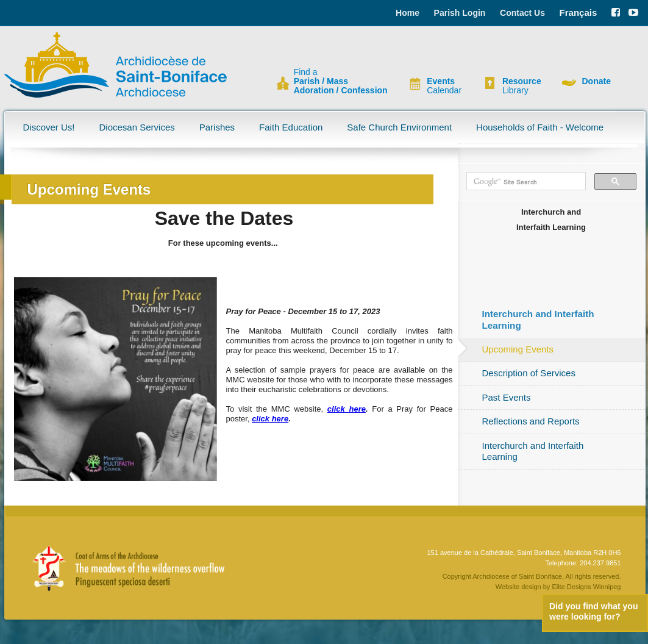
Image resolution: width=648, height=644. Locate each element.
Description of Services (529, 373)
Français (579, 13)
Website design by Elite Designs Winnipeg (558, 587)
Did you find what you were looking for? (593, 611)
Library (522, 86)
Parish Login (460, 13)
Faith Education (291, 127)
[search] (525, 182)
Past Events (507, 397)
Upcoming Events (518, 349)
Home (408, 13)
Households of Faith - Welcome (540, 127)
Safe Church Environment (399, 127)
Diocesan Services (137, 127)
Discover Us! (49, 127)
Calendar (444, 86)
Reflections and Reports (531, 421)
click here (347, 409)
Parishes (217, 127)
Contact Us (522, 13)
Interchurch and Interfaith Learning (533, 451)
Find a (341, 81)
